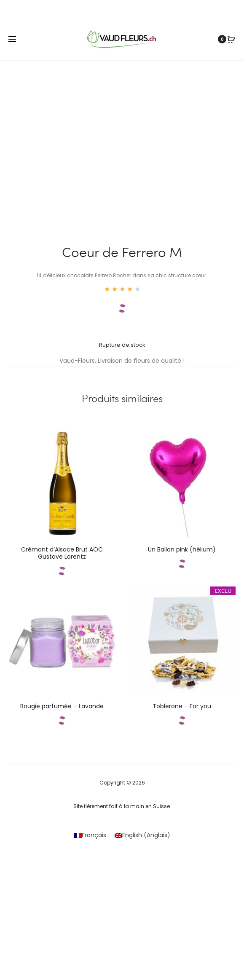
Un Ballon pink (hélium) (182, 549)
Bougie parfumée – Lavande (62, 706)
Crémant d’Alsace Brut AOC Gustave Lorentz (62, 553)
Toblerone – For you (182, 706)
